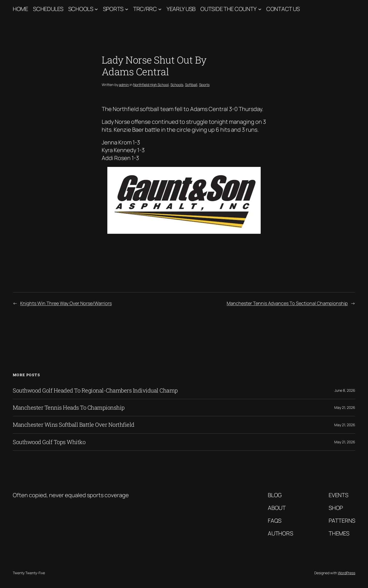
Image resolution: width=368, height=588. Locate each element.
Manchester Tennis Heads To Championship (69, 408)
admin (124, 85)
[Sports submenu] (127, 9)
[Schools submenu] (96, 9)
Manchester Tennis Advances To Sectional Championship (287, 303)
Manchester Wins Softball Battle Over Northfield (74, 425)
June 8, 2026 (345, 390)
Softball (191, 85)
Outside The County (228, 9)
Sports (113, 9)
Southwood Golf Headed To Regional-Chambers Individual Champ (95, 390)
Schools (81, 9)
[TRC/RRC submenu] (160, 9)
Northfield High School (151, 85)
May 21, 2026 (345, 407)
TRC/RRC (145, 9)
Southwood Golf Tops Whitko (49, 442)
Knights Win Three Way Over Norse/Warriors (66, 303)
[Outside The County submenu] (260, 9)
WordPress (347, 573)
